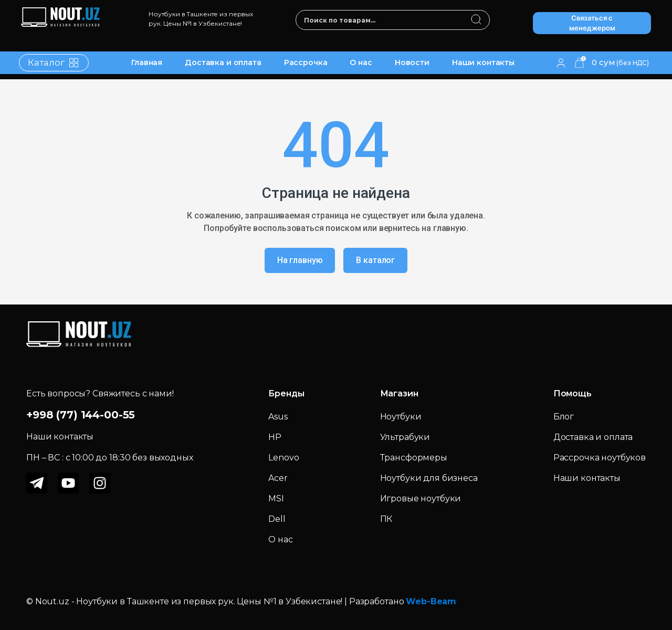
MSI (276, 498)
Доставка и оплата (223, 62)
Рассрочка (306, 62)
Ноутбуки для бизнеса (429, 478)
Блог (564, 417)
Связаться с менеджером (592, 23)
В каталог (375, 260)
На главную (300, 260)
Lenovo (283, 458)
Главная (147, 62)
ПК (386, 519)
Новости (412, 62)
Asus (278, 417)
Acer (278, 478)
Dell (277, 519)
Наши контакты (483, 62)
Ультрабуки (405, 437)
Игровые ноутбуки (421, 498)
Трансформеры (414, 458)
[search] (476, 20)
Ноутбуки (401, 417)
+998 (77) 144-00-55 (81, 415)
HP (275, 437)
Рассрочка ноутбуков (600, 458)
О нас (361, 62)
